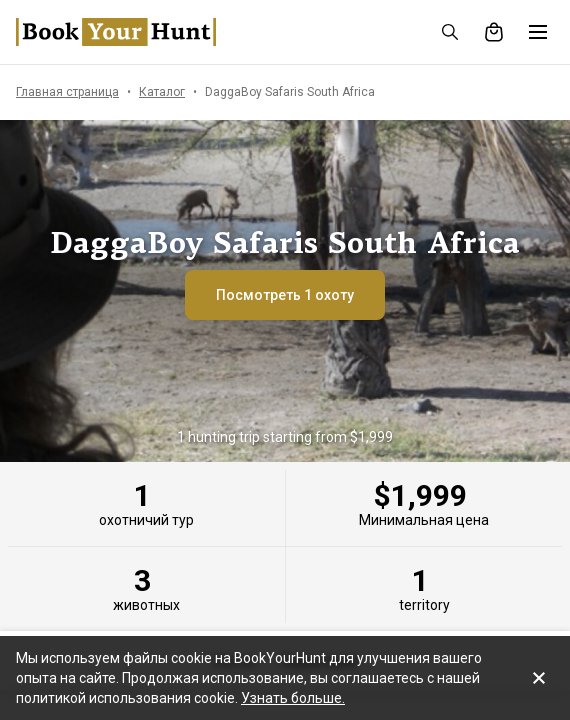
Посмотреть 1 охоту (285, 295)
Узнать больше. (293, 698)
